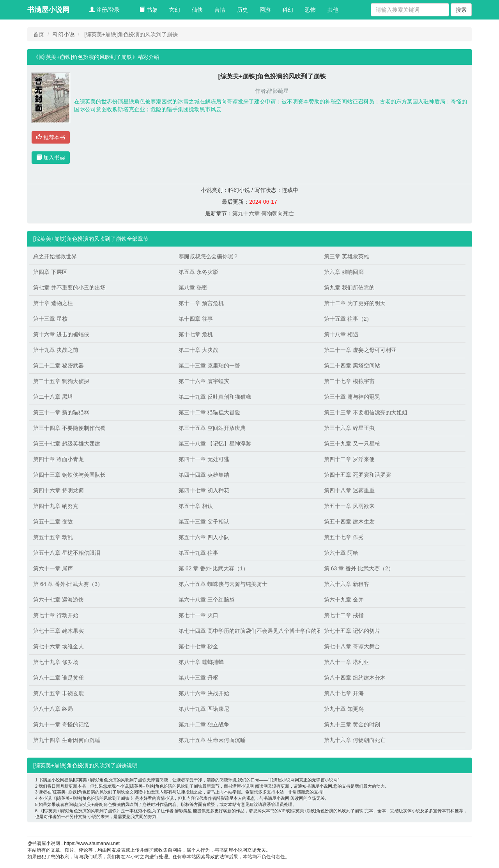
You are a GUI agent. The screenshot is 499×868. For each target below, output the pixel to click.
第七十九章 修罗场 (56, 662)
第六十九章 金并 (344, 600)
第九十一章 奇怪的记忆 (61, 724)
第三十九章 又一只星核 (352, 444)
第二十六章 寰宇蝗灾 (204, 381)
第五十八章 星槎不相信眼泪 (67, 553)
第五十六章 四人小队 (204, 537)
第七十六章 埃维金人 (58, 646)
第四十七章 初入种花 (204, 490)
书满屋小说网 (48, 10)
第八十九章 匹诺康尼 (204, 709)
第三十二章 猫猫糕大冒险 (209, 412)
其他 (333, 10)
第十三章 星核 (50, 319)
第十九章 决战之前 (56, 350)
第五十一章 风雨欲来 (349, 506)
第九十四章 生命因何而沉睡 (67, 740)
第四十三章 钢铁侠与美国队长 (69, 475)
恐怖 (310, 10)
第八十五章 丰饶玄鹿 (58, 693)
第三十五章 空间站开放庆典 (212, 428)
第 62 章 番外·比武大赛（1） (213, 568)
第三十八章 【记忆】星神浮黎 (215, 444)
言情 (220, 10)
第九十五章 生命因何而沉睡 (212, 740)
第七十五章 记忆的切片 (352, 631)
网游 (265, 10)
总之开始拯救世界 (55, 256)
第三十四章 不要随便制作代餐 (69, 428)
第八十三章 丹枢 (198, 678)
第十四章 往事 (196, 319)
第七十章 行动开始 (56, 615)
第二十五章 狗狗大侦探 (61, 381)
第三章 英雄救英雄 (347, 256)
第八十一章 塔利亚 (347, 662)
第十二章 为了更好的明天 (355, 303)
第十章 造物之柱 (53, 303)
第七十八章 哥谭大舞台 (352, 646)
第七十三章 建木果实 (58, 631)
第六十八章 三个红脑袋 (207, 600)
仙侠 (197, 10)
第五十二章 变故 (53, 522)
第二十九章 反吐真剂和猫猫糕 (215, 397)
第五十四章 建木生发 (349, 522)
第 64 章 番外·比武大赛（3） (68, 584)
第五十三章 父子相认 (204, 522)
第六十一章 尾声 (53, 568)
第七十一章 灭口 (198, 615)
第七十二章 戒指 (344, 615)
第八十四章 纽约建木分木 (355, 678)
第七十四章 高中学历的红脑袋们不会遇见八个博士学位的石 (247, 631)
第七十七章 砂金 (198, 646)
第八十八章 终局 (53, 709)
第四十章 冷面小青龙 (58, 459)
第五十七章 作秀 (344, 537)
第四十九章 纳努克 (56, 506)
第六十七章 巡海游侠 (58, 600)
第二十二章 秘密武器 (58, 366)
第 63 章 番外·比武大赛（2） (359, 568)
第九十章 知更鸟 (344, 709)
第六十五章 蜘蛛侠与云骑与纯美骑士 (223, 584)
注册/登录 (104, 10)
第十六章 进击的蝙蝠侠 (61, 334)
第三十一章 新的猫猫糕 (61, 412)
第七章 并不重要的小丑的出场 (69, 288)
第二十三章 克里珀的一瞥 (209, 366)
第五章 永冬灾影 (198, 272)
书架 (149, 10)
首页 (39, 34)
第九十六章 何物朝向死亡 (263, 213)
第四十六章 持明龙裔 (58, 490)
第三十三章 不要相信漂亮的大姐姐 (366, 412)
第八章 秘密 (193, 288)
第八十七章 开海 (344, 693)
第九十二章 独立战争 (204, 724)
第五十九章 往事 (198, 553)
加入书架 (51, 158)
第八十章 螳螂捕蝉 (201, 662)
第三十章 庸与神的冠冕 (352, 397)
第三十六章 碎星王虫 (349, 428)
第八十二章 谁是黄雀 (58, 678)
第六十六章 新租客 (347, 584)
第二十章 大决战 (198, 350)
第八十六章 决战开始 (204, 693)
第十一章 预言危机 (201, 303)
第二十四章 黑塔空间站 (352, 366)
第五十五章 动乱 (53, 537)
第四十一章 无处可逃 (204, 459)
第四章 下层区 (50, 272)
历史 (242, 10)
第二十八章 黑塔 (53, 397)
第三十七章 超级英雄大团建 (67, 444)
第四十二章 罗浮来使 (349, 459)
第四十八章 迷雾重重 (349, 490)
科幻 (288, 10)
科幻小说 (64, 34)
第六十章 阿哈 (341, 553)
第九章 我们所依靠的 (349, 288)
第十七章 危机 (196, 334)
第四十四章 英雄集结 (204, 475)
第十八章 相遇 (341, 334)
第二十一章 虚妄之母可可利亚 (360, 350)
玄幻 (175, 10)
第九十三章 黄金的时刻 (352, 724)
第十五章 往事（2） (348, 319)
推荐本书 (51, 137)
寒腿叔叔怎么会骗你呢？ (209, 256)
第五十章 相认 (196, 506)
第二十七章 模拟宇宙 (349, 381)
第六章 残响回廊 (344, 272)
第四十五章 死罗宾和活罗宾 (357, 475)
